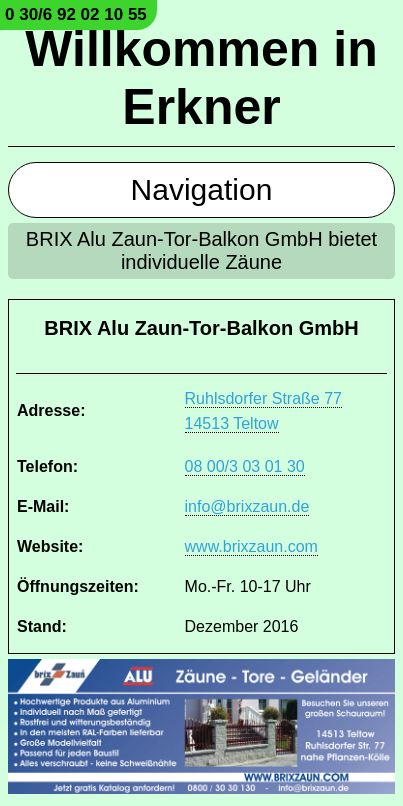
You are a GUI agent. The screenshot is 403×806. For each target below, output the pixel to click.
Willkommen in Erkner (201, 78)
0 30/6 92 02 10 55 (76, 14)
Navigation (202, 189)
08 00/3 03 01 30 (245, 466)
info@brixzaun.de (247, 506)
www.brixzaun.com (251, 546)
